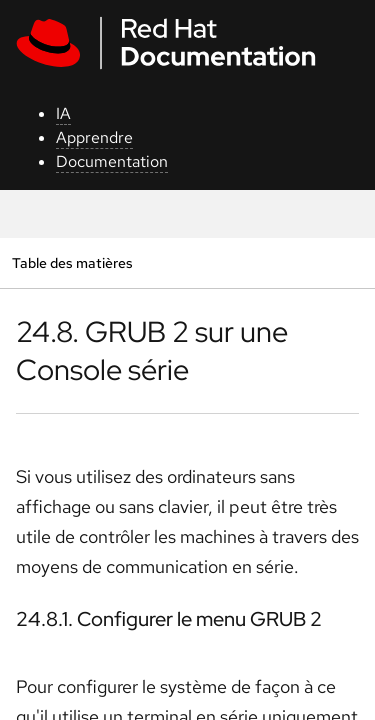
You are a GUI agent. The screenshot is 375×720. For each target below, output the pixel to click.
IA (63, 113)
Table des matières (72, 262)
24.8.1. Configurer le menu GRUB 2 (169, 619)
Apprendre (94, 137)
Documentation (112, 161)
